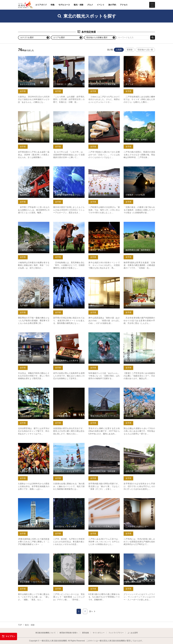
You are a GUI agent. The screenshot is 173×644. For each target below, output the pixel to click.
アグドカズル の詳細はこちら (101, 555)
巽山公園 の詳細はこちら (134, 389)
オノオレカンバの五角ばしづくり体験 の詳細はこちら (104, 500)
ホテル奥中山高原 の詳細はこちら (138, 555)
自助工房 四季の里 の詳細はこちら (139, 444)
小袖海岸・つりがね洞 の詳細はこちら (139, 169)
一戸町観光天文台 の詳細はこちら (68, 389)
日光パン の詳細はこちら (99, 112)
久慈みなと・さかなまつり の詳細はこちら (69, 445)
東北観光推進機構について (46, 633)
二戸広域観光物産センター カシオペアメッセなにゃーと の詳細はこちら (34, 502)
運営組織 (85, 633)
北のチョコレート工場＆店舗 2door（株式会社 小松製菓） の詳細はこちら (104, 59)
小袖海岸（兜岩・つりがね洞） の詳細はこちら (34, 224)
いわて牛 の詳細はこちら (64, 112)
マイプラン (9, 636)
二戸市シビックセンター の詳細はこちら (69, 556)
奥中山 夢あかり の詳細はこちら (103, 223)
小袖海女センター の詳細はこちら (103, 333)
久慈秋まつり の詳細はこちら (31, 444)
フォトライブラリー (116, 633)
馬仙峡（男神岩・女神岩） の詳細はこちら (139, 113)
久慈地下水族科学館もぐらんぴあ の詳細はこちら (69, 169)
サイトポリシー (99, 633)
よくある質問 (133, 633)
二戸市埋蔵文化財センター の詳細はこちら (139, 500)
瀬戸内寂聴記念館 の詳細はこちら (138, 278)
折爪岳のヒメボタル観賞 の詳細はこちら (69, 500)
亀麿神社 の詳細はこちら (29, 168)
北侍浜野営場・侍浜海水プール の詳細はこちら (34, 390)
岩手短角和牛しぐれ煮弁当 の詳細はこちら (69, 335)
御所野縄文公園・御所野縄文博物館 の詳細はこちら (139, 224)
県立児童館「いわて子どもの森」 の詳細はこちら (34, 556)
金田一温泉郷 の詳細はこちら (31, 112)
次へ (92, 611)
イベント (101, 5)
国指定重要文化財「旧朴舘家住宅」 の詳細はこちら (104, 445)
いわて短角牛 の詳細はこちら (66, 223)
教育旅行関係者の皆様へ (69, 633)
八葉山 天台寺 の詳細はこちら (32, 333)
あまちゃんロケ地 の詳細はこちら (33, 57)
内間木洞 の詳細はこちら (64, 278)
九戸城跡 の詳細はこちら (29, 278)
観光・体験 (79, 5)
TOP (20, 625)
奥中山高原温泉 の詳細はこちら (102, 278)
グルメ (90, 5)
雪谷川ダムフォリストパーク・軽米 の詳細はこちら (104, 390)
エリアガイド (41, 5)
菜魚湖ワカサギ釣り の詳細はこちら (104, 168)
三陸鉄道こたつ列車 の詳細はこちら (69, 57)
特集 (53, 5)
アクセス (124, 5)
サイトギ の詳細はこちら (134, 57)
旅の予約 (112, 5)
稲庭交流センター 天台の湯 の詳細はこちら (139, 335)
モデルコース (64, 5)
